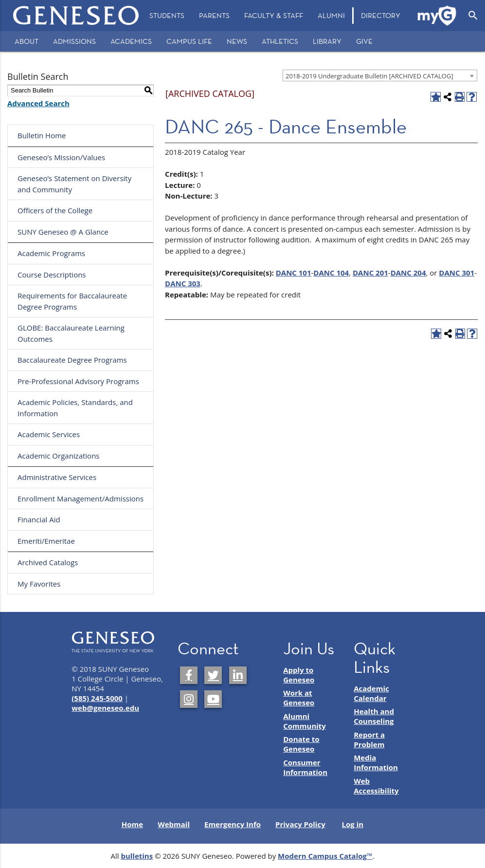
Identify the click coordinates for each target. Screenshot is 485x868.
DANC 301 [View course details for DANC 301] (457, 273)
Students (167, 15)
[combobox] (380, 75)
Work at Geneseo (299, 698)
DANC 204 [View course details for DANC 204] (408, 273)
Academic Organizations (59, 456)
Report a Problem (369, 739)
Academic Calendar (371, 693)
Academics (131, 41)
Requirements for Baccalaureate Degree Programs (72, 301)
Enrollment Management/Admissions (81, 499)
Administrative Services (57, 477)
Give (364, 41)
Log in (353, 824)
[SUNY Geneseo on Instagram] (189, 699)
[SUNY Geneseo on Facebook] (189, 675)
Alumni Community (305, 721)
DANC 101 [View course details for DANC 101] (294, 273)
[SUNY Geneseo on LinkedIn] (238, 675)
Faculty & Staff (274, 15)
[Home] (76, 16)
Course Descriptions (52, 275)
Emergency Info (233, 824)
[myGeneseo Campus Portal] (437, 16)
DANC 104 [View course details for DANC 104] (331, 273)
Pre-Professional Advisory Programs (78, 381)
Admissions (74, 41)
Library (327, 41)
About (27, 41)
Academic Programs (51, 253)
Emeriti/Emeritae (46, 541)
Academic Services (49, 434)
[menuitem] (167, 16)
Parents (214, 15)
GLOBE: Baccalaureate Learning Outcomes (71, 333)
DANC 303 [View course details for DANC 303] (183, 283)
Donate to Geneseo (301, 744)
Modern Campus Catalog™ (325, 856)
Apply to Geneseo (299, 675)
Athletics (280, 41)
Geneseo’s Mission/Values (61, 157)
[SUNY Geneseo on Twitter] (213, 675)
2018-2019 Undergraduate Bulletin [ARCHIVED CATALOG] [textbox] (369, 76)
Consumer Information (305, 767)
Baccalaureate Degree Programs (72, 360)
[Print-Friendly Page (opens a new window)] (460, 97)
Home (132, 824)
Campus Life (189, 41)
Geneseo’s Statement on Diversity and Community (74, 184)
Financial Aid (39, 519)
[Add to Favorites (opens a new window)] (436, 97)
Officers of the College (55, 210)
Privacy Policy (300, 824)
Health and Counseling (374, 716)
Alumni (331, 15)
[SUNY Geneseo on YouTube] (213, 699)
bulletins (137, 856)
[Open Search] (473, 16)
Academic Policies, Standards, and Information (75, 408)
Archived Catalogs (48, 562)
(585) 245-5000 (97, 698)
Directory (381, 15)
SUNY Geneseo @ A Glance (63, 232)
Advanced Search (38, 103)
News (237, 41)
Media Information (376, 762)
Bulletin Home (42, 135)
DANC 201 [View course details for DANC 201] (370, 273)
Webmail (174, 824)
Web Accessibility (376, 786)
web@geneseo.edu (105, 708)
